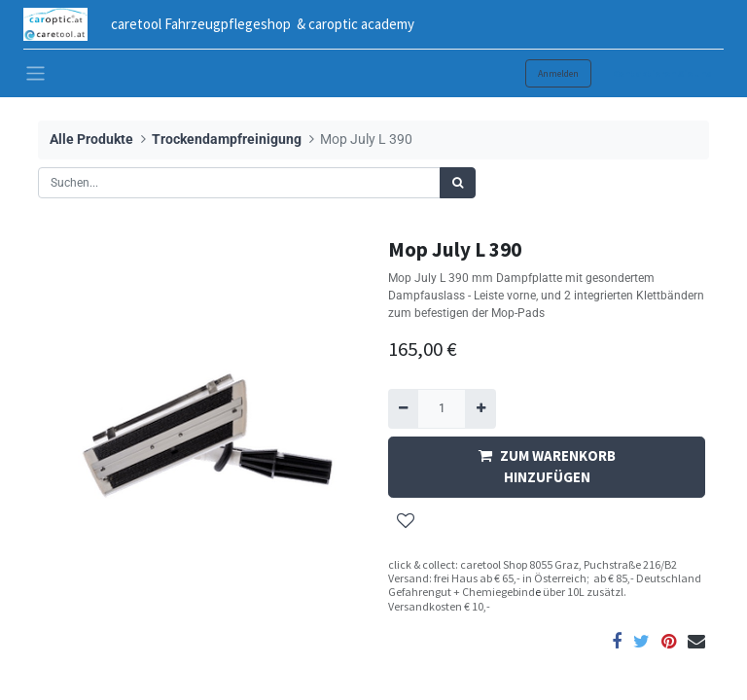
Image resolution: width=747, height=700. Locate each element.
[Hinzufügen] (480, 408)
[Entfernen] (403, 408)
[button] (406, 522)
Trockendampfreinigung (227, 140)
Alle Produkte (91, 140)
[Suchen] (458, 183)
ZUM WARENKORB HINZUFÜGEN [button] (547, 467)
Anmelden (558, 73)
